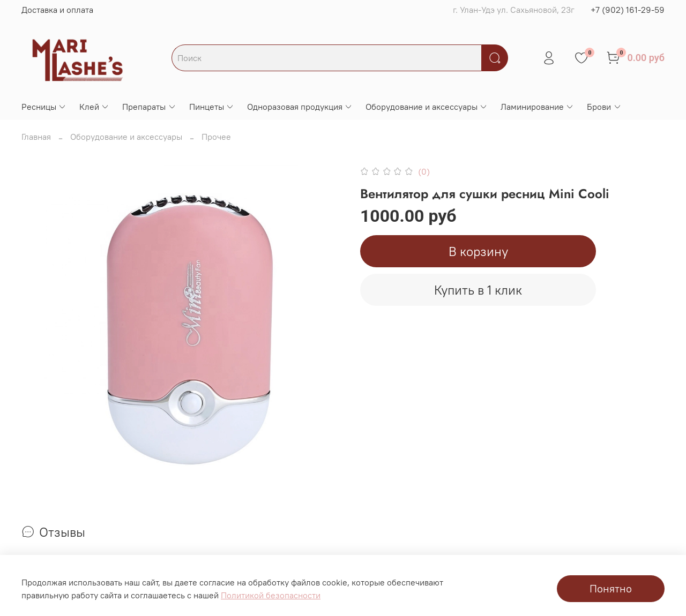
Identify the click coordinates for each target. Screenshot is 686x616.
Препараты (149, 107)
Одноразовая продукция (300, 107)
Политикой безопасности (271, 595)
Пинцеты (212, 107)
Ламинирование (537, 107)
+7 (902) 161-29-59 (628, 10)
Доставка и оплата (57, 10)
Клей (94, 107)
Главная (36, 137)
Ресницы (44, 107)
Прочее (216, 137)
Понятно (611, 588)
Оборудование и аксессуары (427, 107)
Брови (604, 107)
